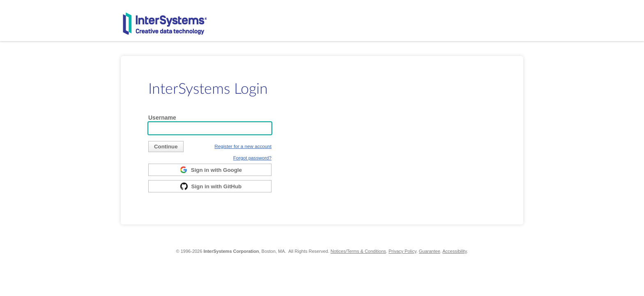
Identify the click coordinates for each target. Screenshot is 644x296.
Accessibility (454, 251)
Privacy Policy (402, 251)
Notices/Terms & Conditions (358, 251)
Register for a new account (243, 146)
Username (162, 118)
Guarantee (430, 251)
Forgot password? (252, 158)
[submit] (166, 147)
